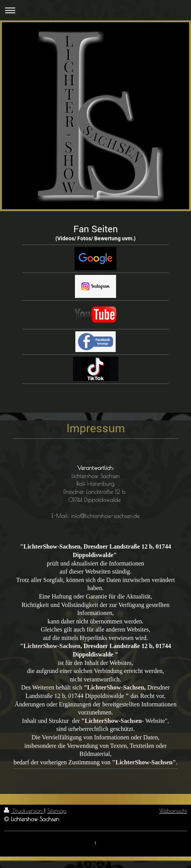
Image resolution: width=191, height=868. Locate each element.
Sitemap (57, 810)
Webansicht (173, 810)
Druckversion (24, 810)
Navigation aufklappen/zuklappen (95, 10)
